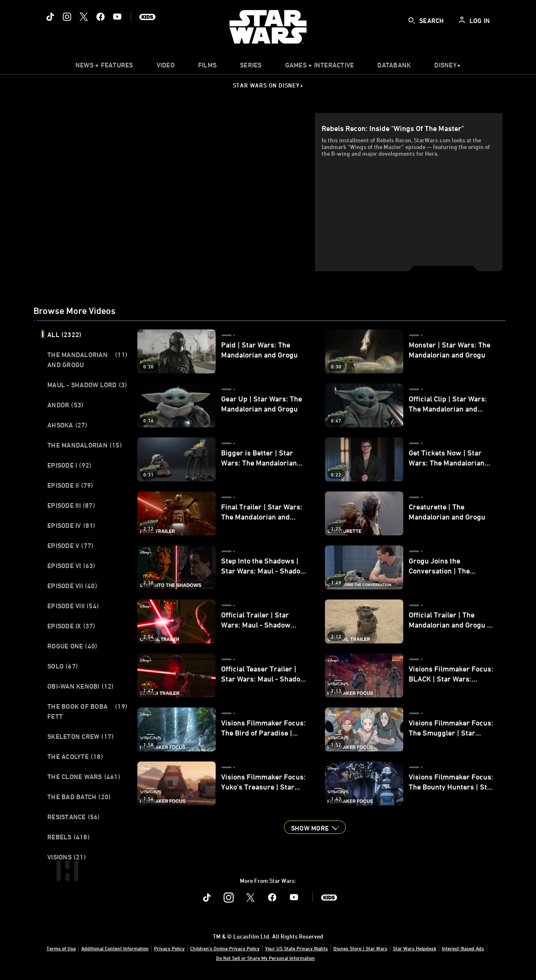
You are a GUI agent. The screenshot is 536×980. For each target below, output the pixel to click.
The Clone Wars (84, 777)
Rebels (68, 837)
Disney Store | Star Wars (360, 948)
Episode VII (72, 586)
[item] (104, 67)
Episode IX (71, 626)
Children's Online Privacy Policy (225, 948)
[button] (315, 827)
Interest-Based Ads (463, 948)
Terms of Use (61, 948)
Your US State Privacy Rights (296, 948)
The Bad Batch (79, 797)
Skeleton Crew (80, 736)
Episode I (69, 465)
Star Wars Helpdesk (415, 948)
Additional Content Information (115, 948)
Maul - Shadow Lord (87, 385)
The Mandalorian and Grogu (87, 360)
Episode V (70, 545)
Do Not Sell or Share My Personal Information (265, 958)
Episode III (71, 505)
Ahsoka (67, 425)
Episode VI (71, 566)
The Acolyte (75, 756)
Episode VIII (73, 606)
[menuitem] (166, 67)
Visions (67, 857)
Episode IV (71, 525)
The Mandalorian (85, 445)
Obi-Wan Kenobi (81, 686)
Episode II (70, 485)
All (64, 334)
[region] (176, 192)
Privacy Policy (169, 948)
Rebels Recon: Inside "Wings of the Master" (393, 128)
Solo (63, 666)
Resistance (74, 817)
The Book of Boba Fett (87, 711)
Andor (65, 405)
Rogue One (72, 646)
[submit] (412, 21)
